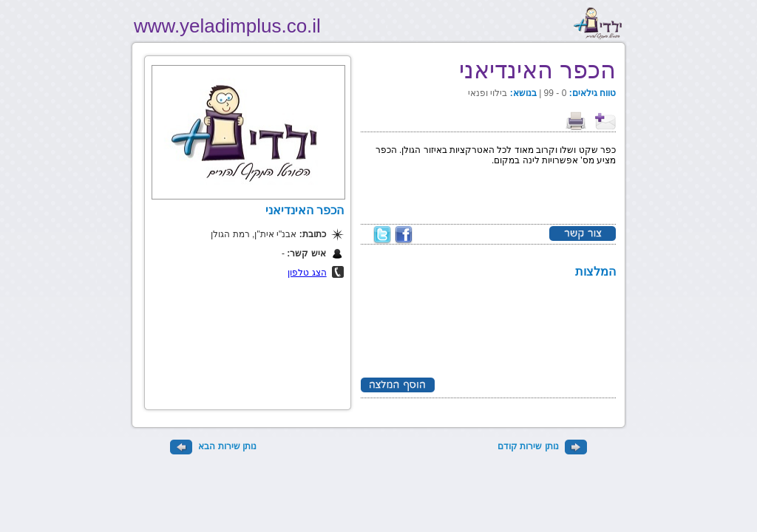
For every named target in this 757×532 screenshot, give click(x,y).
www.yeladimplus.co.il (227, 26)
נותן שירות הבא (213, 446)
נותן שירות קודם (542, 446)
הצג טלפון (307, 273)
